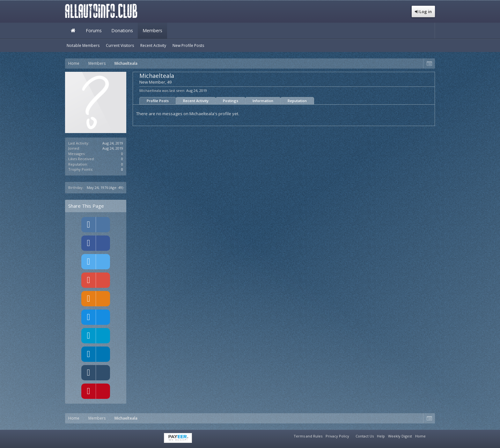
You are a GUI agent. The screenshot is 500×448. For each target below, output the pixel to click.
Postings (231, 101)
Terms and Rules (308, 436)
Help (381, 436)
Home (73, 31)
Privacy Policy (337, 436)
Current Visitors (120, 45)
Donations (122, 30)
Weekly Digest (400, 436)
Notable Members (83, 45)
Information (263, 101)
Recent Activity (196, 101)
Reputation (297, 101)
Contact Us (365, 436)
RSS (431, 435)
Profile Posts (158, 101)
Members (152, 30)
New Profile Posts (188, 45)
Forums (94, 30)
